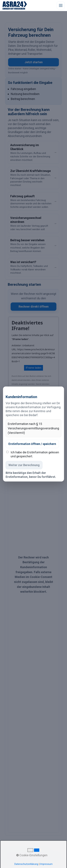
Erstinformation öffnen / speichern (32, 444)
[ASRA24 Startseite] (15, 5)
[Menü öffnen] (61, 5)
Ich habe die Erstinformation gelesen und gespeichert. (35, 454)
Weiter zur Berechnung (24, 465)
